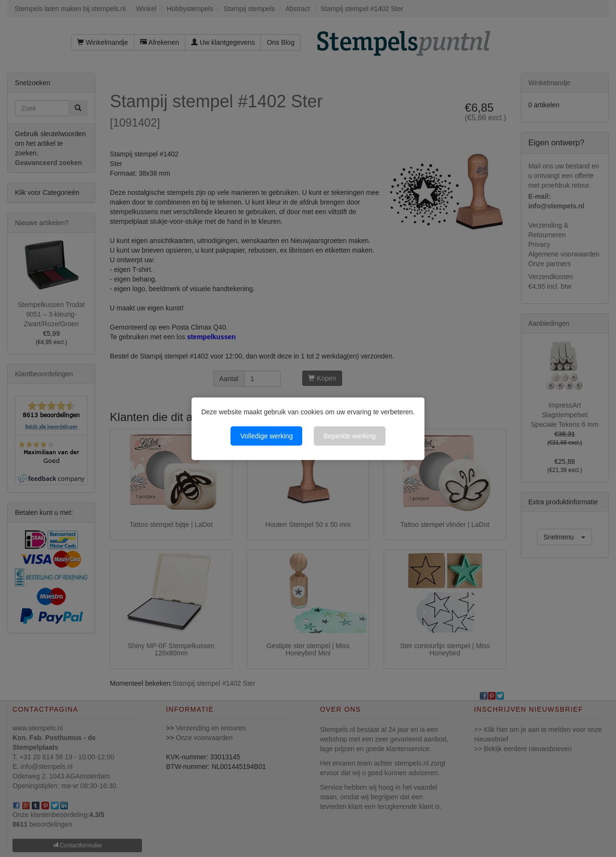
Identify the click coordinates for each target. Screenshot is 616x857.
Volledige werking (266, 436)
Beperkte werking (349, 436)
